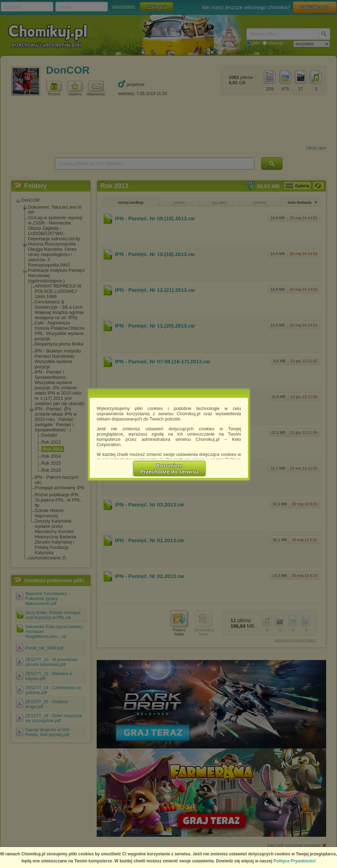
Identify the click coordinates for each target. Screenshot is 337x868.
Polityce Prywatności (295, 861)
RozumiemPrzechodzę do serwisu (170, 469)
